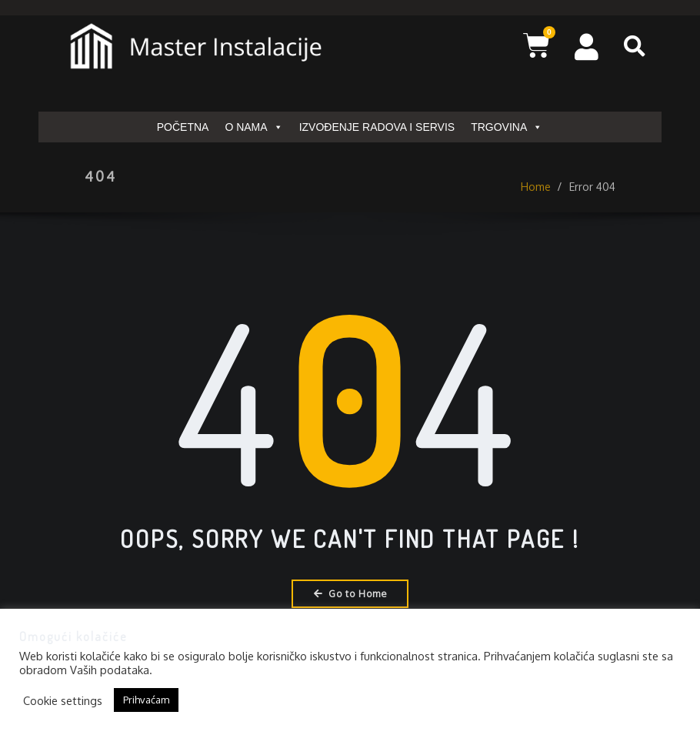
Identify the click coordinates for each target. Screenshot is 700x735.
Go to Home (350, 593)
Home (536, 196)
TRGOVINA (507, 127)
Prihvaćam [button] (146, 700)
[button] (635, 46)
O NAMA (253, 127)
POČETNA (183, 127)
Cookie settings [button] (63, 700)
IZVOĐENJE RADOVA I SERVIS (377, 127)
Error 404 (592, 196)
